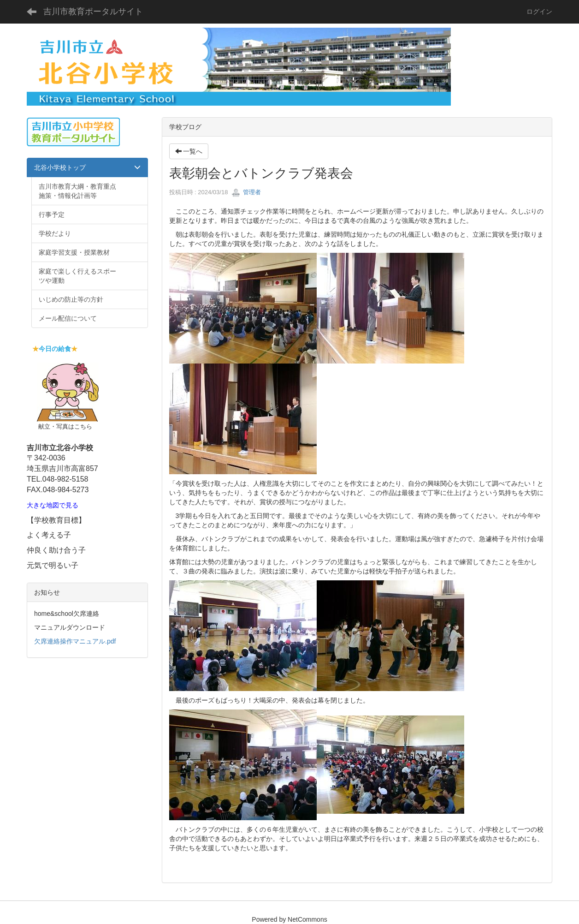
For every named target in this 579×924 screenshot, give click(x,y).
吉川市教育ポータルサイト (93, 12)
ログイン (539, 12)
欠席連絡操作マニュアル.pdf (75, 641)
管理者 (246, 192)
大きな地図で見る (53, 505)
